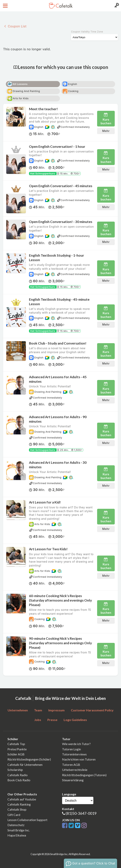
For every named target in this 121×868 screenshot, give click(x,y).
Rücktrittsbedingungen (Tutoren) (84, 775)
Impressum (56, 710)
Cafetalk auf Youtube (22, 799)
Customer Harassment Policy (92, 710)
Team (38, 710)
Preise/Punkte (17, 749)
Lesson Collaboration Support (27, 820)
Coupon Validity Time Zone (87, 32)
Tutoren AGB (71, 765)
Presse (52, 720)
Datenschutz (16, 825)
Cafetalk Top (16, 744)
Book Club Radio (19, 780)
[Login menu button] (116, 6)
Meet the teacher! (43, 109)
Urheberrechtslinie (75, 770)
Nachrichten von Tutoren (79, 759)
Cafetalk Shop (17, 809)
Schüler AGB (16, 754)
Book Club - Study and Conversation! (58, 343)
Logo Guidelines (75, 720)
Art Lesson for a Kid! (45, 502)
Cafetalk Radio (18, 775)
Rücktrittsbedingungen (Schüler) (29, 759)
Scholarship (15, 770)
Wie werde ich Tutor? (76, 744)
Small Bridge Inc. (19, 830)
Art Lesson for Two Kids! (48, 549)
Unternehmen (18, 710)
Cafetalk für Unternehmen (25, 765)
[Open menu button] (5, 6)
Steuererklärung (73, 780)
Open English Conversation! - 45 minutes (61, 186)
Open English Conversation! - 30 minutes (61, 222)
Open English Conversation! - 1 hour (57, 147)
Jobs (38, 720)
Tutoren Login (71, 749)
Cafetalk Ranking (19, 804)
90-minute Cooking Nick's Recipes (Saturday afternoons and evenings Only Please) (60, 643)
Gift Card (14, 815)
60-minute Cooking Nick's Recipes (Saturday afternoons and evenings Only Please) (60, 600)
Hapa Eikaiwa (17, 835)
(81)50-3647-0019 (81, 813)
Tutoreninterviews (74, 754)
